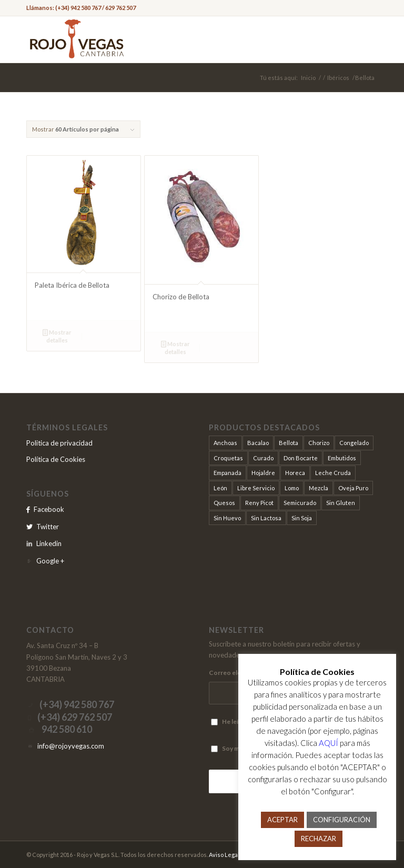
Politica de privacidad (59, 443)
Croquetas (228, 458)
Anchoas (225, 443)
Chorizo (319, 443)
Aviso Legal (224, 855)
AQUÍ (329, 743)
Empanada (228, 473)
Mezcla (319, 488)
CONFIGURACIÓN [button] (342, 820)
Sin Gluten (341, 503)
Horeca (295, 473)
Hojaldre (263, 473)
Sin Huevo (227, 518)
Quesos (224, 503)
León (220, 488)
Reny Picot (259, 503)
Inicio (308, 78)
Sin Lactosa (266, 518)
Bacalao (258, 443)
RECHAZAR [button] (319, 839)
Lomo (292, 488)
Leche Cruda (333, 473)
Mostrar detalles (57, 336)
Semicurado (300, 503)
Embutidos (342, 458)
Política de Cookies (56, 459)
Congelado (354, 443)
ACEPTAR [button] (282, 820)
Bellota (289, 443)
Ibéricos (338, 78)
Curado (263, 458)
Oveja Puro (353, 488)
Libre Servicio (256, 488)
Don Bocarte (301, 458)
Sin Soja (302, 518)
